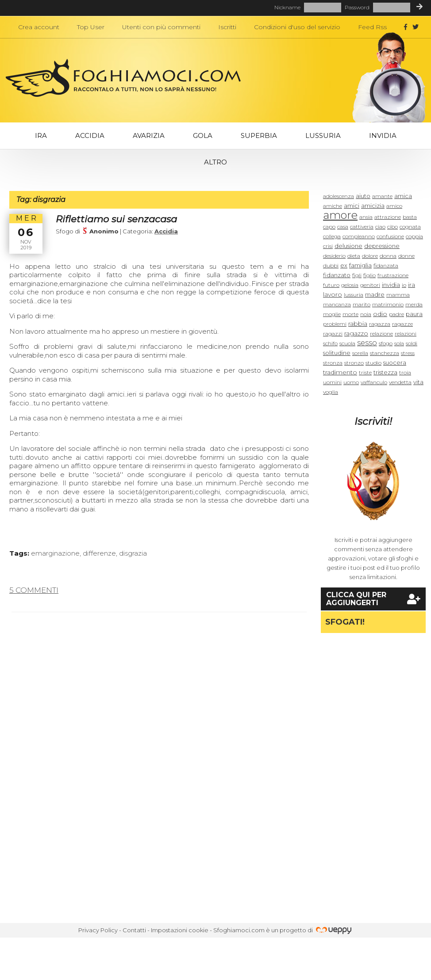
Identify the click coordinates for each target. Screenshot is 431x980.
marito (362, 304)
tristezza (385, 372)
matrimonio (388, 304)
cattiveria (362, 227)
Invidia (383, 135)
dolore (370, 256)
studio (373, 363)
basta (410, 217)
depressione (382, 246)
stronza (333, 363)
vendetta (400, 382)
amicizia (373, 206)
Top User (91, 27)
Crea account (39, 27)
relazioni (406, 334)
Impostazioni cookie (180, 930)
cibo (393, 227)
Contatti (134, 930)
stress (408, 353)
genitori (370, 285)
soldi (412, 343)
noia (366, 314)
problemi (335, 324)
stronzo (354, 363)
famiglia (360, 265)
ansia (366, 217)
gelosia (350, 285)
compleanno (359, 236)
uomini (332, 382)
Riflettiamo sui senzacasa (116, 219)
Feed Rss (372, 27)
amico (394, 206)
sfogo (386, 343)
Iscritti (227, 27)
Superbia (259, 135)
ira (412, 285)
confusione (390, 236)
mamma (398, 295)
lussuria (354, 295)
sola (399, 343)
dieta (354, 256)
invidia (391, 285)
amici (352, 206)
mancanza (337, 304)
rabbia (358, 324)
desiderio (334, 256)
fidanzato (337, 275)
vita (418, 382)
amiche (333, 206)
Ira (41, 135)
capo (329, 227)
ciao (380, 227)
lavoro (333, 294)
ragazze (402, 324)
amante (382, 196)
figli (357, 275)
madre (375, 294)
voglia (331, 392)
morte (350, 314)
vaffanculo (374, 382)
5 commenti (34, 590)
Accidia (90, 135)
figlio (369, 275)
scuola (347, 343)
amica (403, 196)
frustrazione (393, 275)
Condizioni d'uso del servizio (297, 27)
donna (388, 256)
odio (380, 314)
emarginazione (55, 553)
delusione (348, 246)
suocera (395, 362)
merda (414, 304)
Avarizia (149, 135)
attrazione (388, 217)
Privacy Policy (98, 930)
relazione (381, 334)
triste (365, 372)
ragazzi (333, 334)
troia (405, 372)
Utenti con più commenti (161, 27)
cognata (410, 227)
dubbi (331, 265)
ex (344, 265)
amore (340, 215)
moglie (332, 314)
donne (406, 256)
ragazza (380, 324)
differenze (99, 553)
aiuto (363, 196)
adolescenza (339, 196)
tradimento (340, 372)
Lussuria (323, 135)
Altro (215, 162)
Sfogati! (345, 622)
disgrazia (133, 553)
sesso (367, 343)
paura (414, 314)
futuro (331, 285)
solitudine (337, 353)
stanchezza (385, 353)
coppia (414, 236)
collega (332, 236)
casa (343, 227)
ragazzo (356, 333)
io (404, 285)
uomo (351, 382)
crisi (328, 246)
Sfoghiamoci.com (239, 930)
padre (396, 314)
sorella (360, 353)
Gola (203, 135)
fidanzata (386, 265)
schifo (330, 343)
